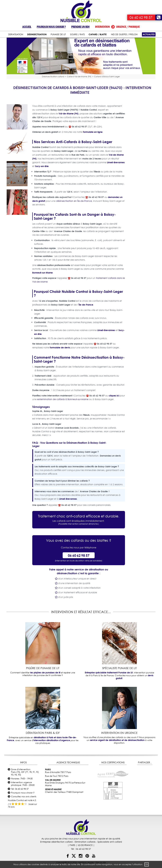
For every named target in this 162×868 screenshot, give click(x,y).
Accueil (27, 27)
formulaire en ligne (93, 132)
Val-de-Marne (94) (68, 113)
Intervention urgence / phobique (117, 27)
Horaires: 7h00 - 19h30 (22, 779)
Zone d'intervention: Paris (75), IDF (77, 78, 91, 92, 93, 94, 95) (25, 772)
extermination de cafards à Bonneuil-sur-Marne (63, 399)
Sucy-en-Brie (42, 166)
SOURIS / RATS (77, 34)
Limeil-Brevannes (116, 162)
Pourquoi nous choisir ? (51, 27)
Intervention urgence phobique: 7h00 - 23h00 (23, 784)
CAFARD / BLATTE (98, 34)
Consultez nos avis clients (24, 796)
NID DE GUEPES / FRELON (124, 34)
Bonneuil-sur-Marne (42, 273)
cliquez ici (114, 396)
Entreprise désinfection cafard (56, 842)
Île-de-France (86, 305)
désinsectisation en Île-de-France (74, 201)
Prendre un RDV (80, 27)
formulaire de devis (60, 347)
